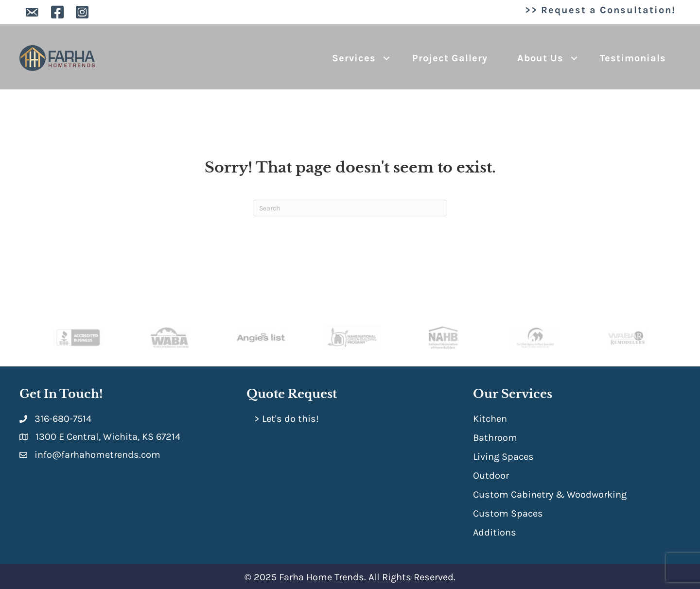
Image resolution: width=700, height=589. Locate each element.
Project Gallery (450, 58)
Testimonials (633, 58)
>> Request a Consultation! (600, 10)
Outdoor (491, 476)
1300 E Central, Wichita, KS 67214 (108, 437)
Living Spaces (503, 457)
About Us (540, 58)
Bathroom (495, 438)
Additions (495, 532)
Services (354, 58)
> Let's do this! (287, 419)
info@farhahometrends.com (97, 455)
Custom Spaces (508, 513)
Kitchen (490, 419)
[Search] (350, 208)
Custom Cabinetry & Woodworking (550, 494)
